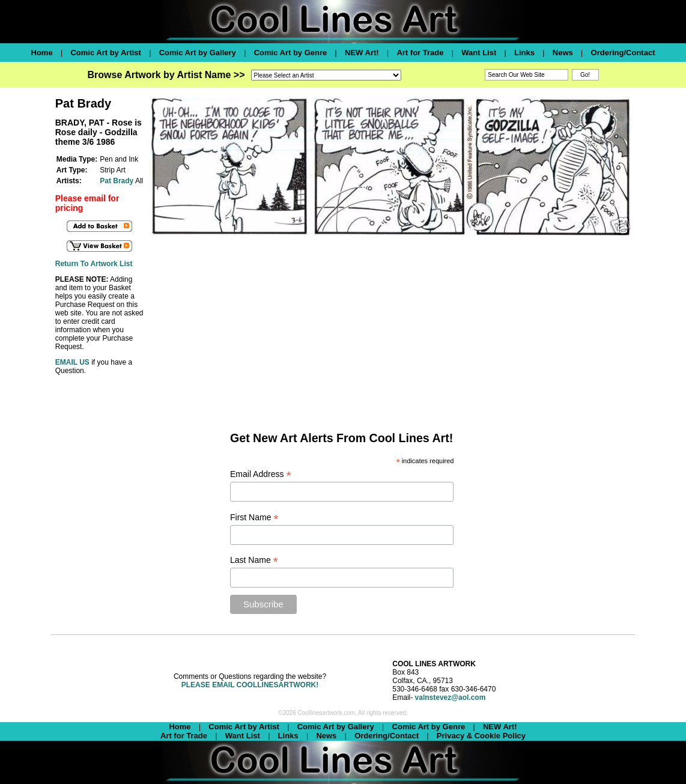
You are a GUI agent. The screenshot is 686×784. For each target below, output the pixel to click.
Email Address (261, 474)
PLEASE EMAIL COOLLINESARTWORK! (250, 685)
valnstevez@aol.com (451, 697)
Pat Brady (117, 181)
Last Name (254, 560)
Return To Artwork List (94, 264)
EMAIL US (72, 362)
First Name (254, 518)
